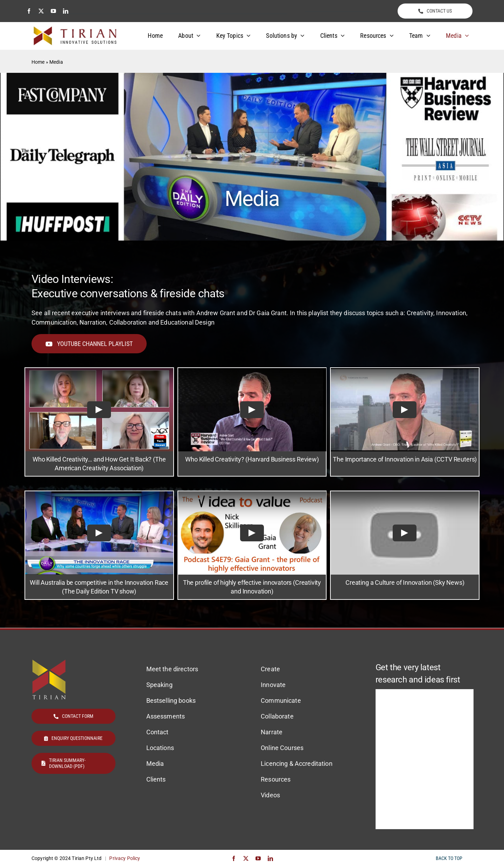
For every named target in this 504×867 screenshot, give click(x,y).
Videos (270, 795)
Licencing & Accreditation (297, 764)
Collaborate (277, 716)
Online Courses (282, 748)
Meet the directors (172, 669)
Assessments (166, 716)
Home (38, 62)
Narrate (272, 732)
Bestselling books (171, 700)
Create (270, 669)
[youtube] (53, 11)
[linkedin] (66, 11)
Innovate (273, 685)
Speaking (159, 685)
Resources (276, 779)
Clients (156, 779)
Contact (157, 732)
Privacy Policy (125, 858)
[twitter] (41, 11)
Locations (160, 748)
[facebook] (29, 11)
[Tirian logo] (75, 29)
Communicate (281, 700)
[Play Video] (99, 410)
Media (155, 764)
